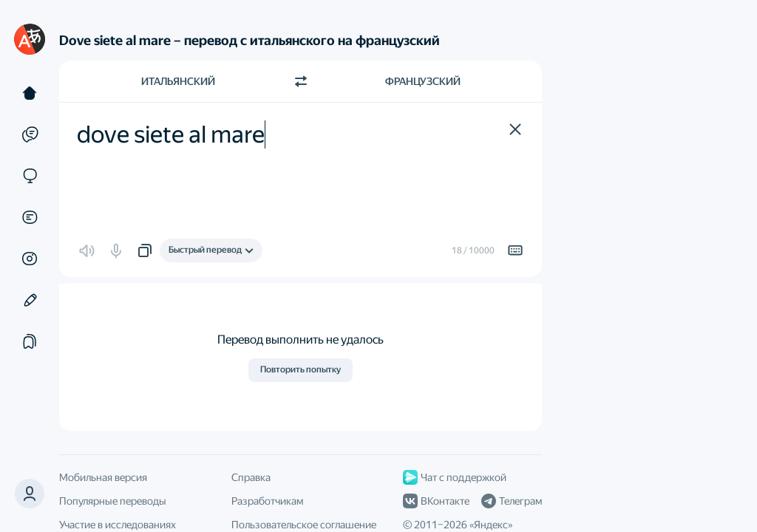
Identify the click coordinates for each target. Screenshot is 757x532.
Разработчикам (267, 501)
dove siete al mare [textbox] (171, 134)
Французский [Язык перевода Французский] (423, 81)
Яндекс (491, 525)
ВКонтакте (436, 501)
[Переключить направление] (301, 81)
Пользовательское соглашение (304, 525)
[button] (30, 494)
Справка (251, 477)
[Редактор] (30, 300)
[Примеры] (30, 134)
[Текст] (30, 93)
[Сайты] (30, 176)
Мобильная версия (103, 477)
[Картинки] (30, 259)
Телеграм (512, 501)
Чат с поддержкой (455, 477)
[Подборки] (30, 341)
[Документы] (30, 217)
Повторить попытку (301, 369)
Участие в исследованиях (118, 525)
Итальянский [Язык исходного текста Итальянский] (178, 81)
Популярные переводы (113, 501)
